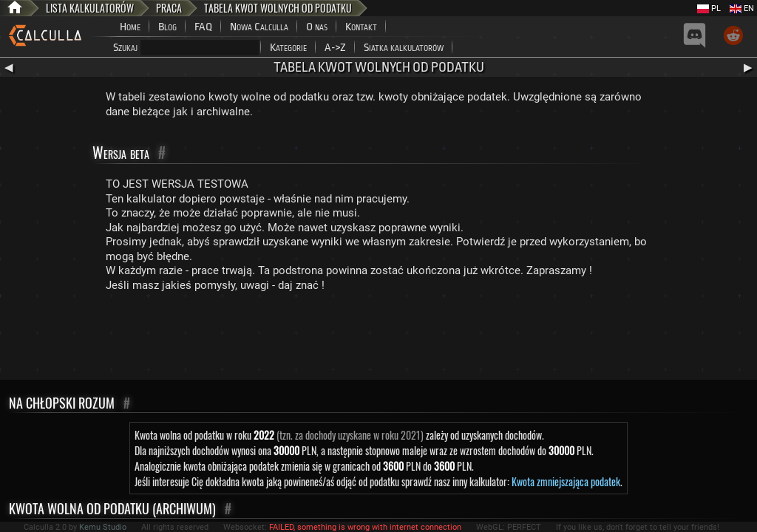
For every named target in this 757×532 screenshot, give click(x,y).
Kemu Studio (103, 527)
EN (742, 8)
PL (709, 8)
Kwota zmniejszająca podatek (566, 481)
